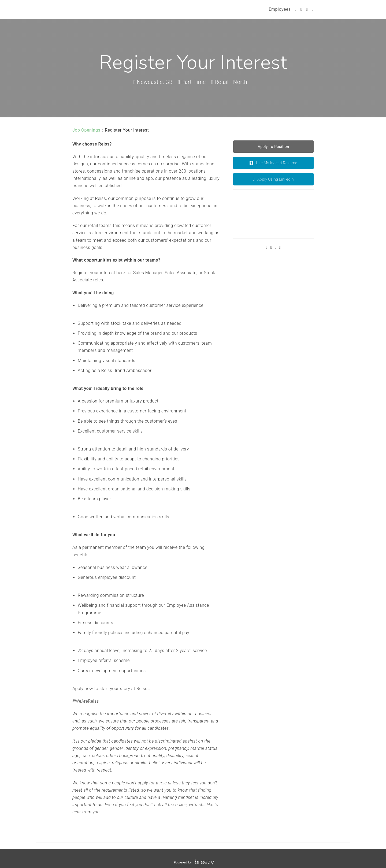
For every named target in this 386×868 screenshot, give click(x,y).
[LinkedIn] (313, 9)
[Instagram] (307, 9)
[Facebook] (301, 9)
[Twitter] (296, 9)
